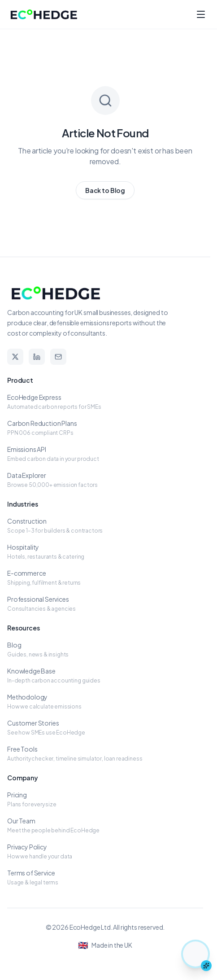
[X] (15, 357)
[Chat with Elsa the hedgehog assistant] (195, 954)
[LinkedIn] (37, 357)
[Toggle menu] (201, 14)
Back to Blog (105, 190)
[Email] (58, 357)
